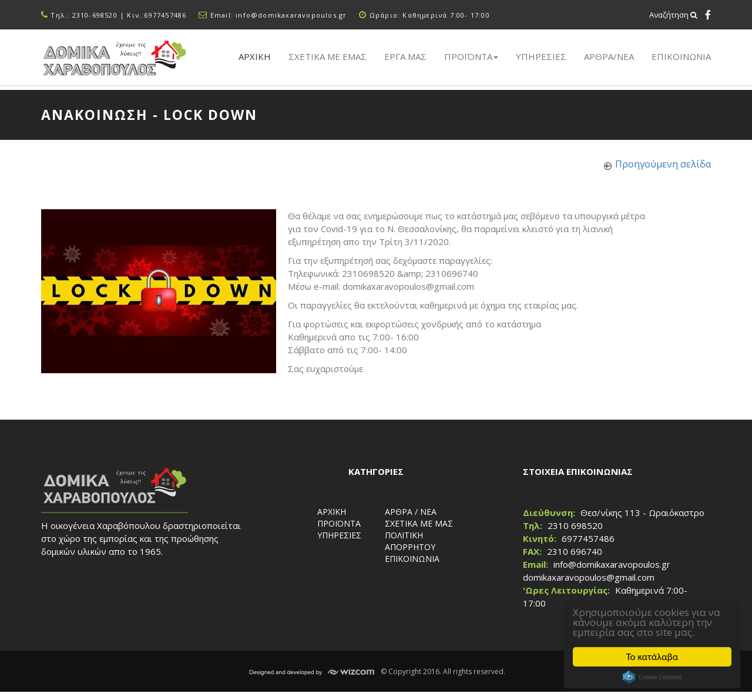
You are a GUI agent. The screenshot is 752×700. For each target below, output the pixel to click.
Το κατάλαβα (652, 657)
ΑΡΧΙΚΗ (332, 512)
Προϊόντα (471, 56)
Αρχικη (255, 56)
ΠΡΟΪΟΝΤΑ (339, 523)
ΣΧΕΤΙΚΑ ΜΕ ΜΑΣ (419, 523)
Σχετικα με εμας (328, 56)
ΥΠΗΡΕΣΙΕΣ (339, 535)
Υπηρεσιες (541, 56)
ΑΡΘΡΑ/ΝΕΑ (609, 56)
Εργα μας (405, 56)
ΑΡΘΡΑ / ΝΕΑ (411, 512)
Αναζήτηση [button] (673, 15)
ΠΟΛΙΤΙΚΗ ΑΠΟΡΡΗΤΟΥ (410, 541)
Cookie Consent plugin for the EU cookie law (652, 677)
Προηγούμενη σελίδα (663, 164)
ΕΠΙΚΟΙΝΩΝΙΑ (681, 56)
